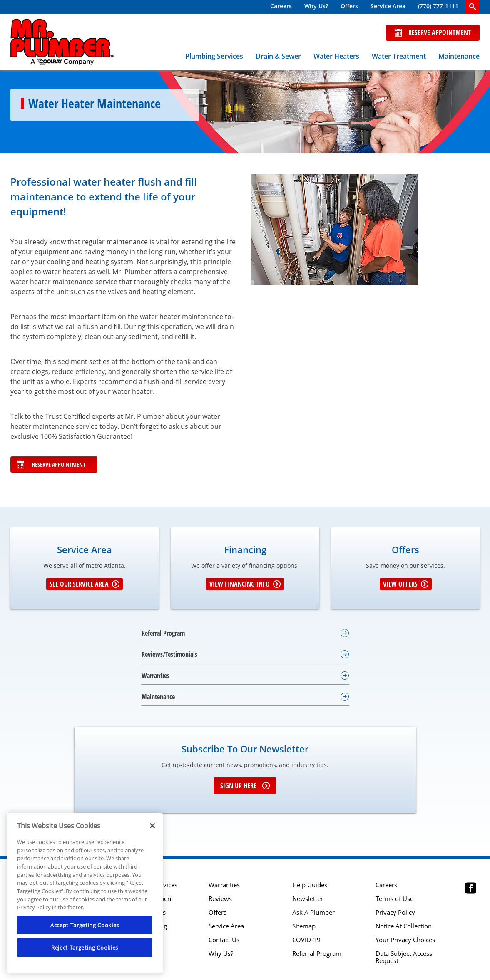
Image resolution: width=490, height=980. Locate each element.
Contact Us (224, 940)
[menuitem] (281, 7)
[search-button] (473, 7)
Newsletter (308, 899)
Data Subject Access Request (404, 957)
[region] (85, 893)
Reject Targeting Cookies (85, 948)
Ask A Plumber (313, 912)
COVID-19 (306, 940)
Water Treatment (399, 56)
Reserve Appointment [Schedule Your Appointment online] (51, 464)
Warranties (224, 885)
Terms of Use (394, 899)
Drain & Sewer (278, 56)
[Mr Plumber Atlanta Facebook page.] (471, 889)
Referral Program (317, 954)
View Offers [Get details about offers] (406, 584)
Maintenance (459, 56)
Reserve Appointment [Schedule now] (433, 32)
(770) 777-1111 (438, 6)
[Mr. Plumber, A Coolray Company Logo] (62, 42)
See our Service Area (85, 584)
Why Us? (316, 6)
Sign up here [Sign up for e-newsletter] (245, 786)
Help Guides (310, 885)
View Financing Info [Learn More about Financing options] (245, 584)
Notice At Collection (404, 926)
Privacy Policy (395, 912)
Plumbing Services (214, 56)
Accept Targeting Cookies (85, 925)
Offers (349, 6)
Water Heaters (336, 56)
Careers (281, 6)
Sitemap (304, 926)
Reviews (220, 899)
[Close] (152, 826)
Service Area (388, 6)
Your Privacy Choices (405, 940)
